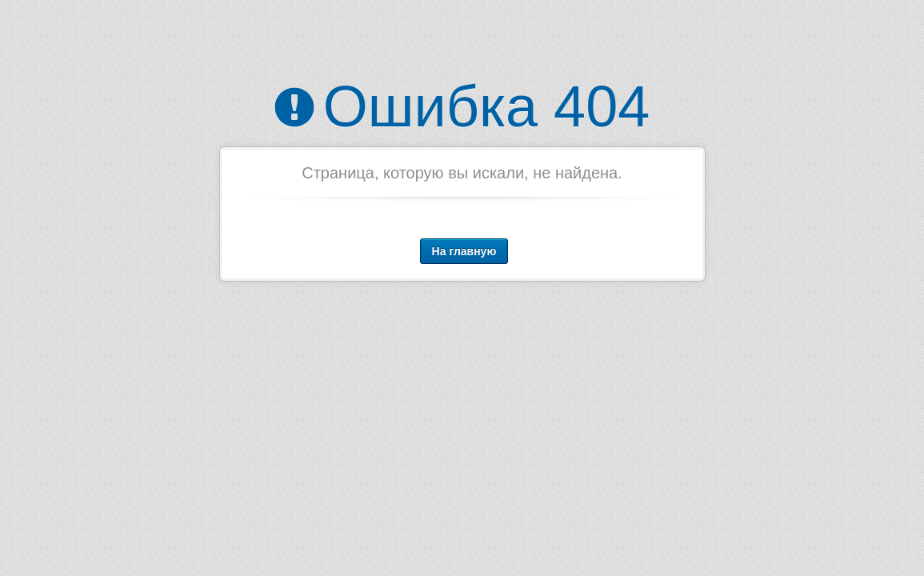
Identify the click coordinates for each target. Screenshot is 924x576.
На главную (464, 251)
